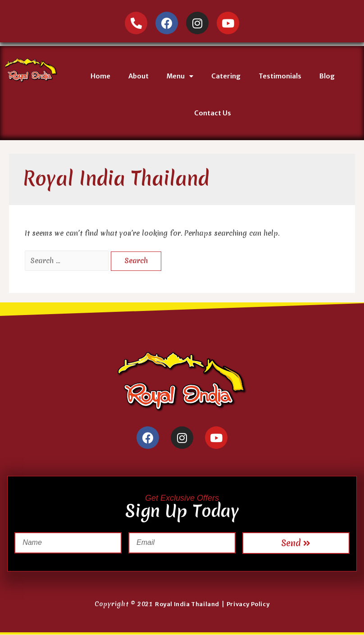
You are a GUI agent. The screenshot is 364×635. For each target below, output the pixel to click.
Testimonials (280, 76)
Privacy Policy (248, 604)
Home (100, 76)
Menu (180, 76)
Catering (226, 76)
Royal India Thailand (187, 604)
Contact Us (213, 113)
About (139, 76)
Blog (327, 76)
